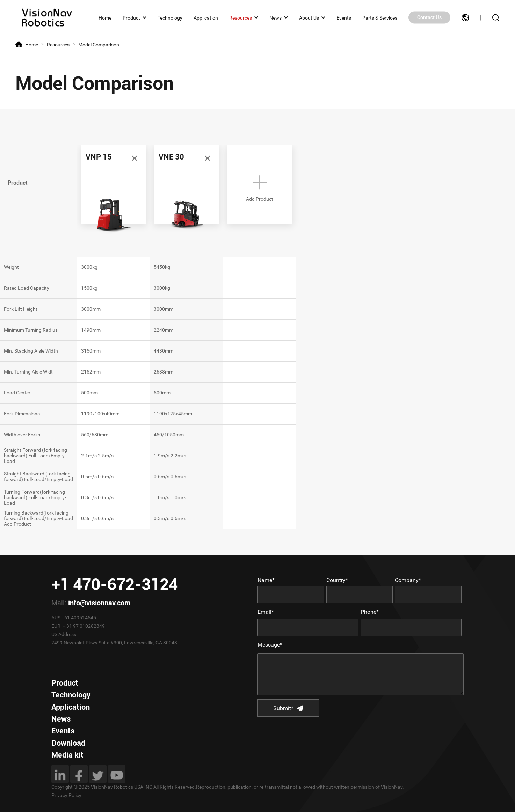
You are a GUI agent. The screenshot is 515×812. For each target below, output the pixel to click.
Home (105, 17)
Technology (170, 17)
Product (131, 17)
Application (206, 17)
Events (344, 17)
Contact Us (429, 17)
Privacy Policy (66, 795)
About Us (309, 17)
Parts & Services (380, 17)
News (275, 17)
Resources (241, 17)
